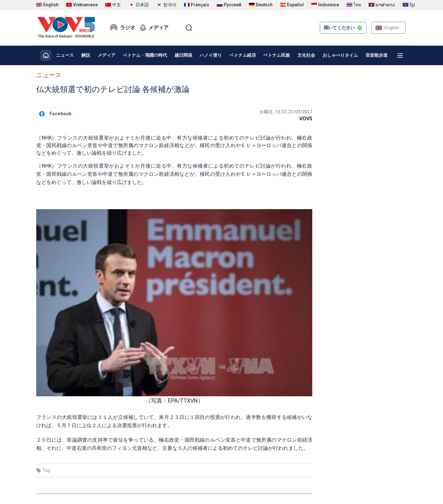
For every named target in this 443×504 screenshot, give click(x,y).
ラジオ (123, 28)
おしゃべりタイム (340, 55)
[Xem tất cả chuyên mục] (400, 55)
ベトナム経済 (243, 55)
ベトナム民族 (277, 55)
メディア (154, 28)
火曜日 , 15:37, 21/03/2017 (286, 112)
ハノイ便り (211, 55)
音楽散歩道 (377, 55)
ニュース (65, 55)
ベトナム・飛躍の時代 (145, 55)
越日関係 (183, 55)
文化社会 (306, 55)
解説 (86, 55)
